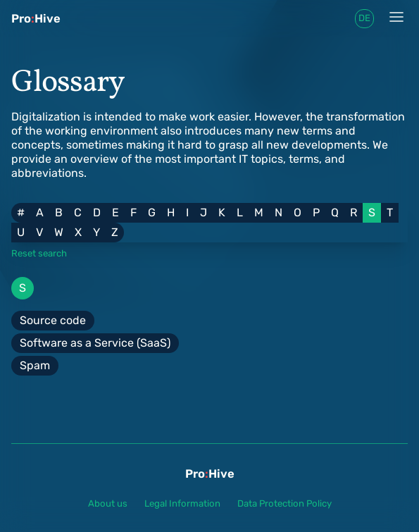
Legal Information (182, 503)
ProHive (36, 18)
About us (108, 503)
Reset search (39, 253)
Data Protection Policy (284, 503)
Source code (53, 320)
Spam (35, 365)
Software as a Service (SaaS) (95, 343)
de (364, 18)
